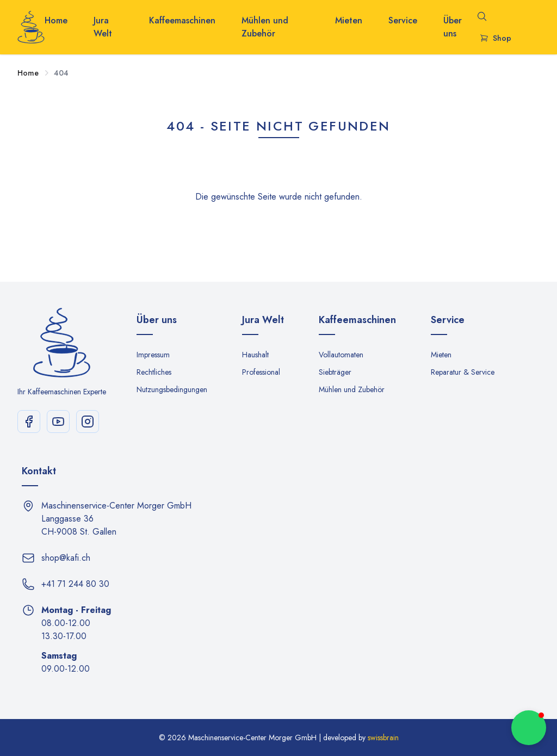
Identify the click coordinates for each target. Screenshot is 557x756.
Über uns (453, 27)
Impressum (153, 355)
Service (403, 20)
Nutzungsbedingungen (172, 389)
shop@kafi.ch (66, 558)
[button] (529, 728)
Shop (496, 38)
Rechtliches (154, 372)
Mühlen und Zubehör (265, 27)
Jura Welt (103, 27)
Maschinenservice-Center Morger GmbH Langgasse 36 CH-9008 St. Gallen (116, 519)
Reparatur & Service (463, 372)
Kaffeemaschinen (182, 20)
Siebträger (335, 372)
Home (56, 20)
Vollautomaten (341, 355)
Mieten (349, 20)
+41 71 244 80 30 (75, 584)
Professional (261, 372)
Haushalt (255, 355)
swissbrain (383, 738)
